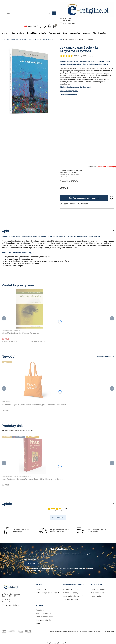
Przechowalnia (96, 596)
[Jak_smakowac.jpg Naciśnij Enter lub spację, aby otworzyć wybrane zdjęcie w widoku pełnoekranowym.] (29, 82)
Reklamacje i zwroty (71, 589)
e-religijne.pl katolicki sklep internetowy (14, 39)
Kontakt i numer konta (45, 617)
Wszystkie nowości (105, 357)
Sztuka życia (58, 39)
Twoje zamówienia (98, 589)
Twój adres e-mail (30, 560)
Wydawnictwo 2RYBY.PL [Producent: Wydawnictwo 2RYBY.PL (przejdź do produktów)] (69, 181)
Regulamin (37, 568)
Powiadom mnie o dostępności (84, 198)
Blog (38, 623)
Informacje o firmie (43, 620)
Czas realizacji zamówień (73, 596)
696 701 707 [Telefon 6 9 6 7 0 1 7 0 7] (67, 19)
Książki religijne (34, 39)
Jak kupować (41, 589)
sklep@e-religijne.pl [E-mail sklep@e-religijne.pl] (70, 23)
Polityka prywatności (44, 613)
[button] (54, 13)
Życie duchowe (46, 39)
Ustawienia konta (97, 593)
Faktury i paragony (71, 593)
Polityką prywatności (37, 570)
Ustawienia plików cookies (47, 593)
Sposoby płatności (71, 599)
